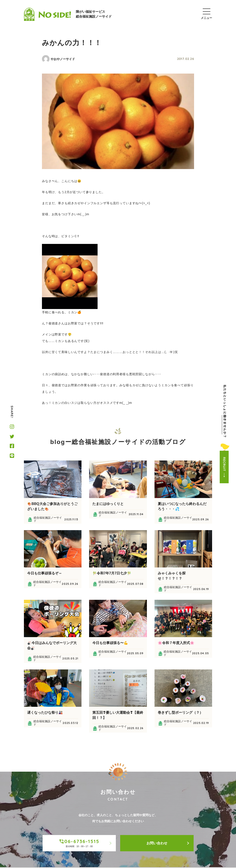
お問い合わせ (168, 843)
